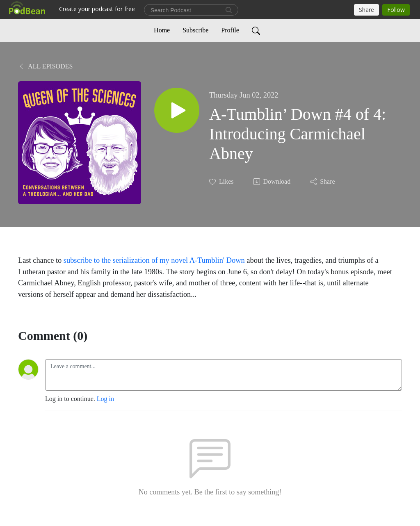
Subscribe (195, 30)
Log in (105, 399)
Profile (230, 30)
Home (162, 30)
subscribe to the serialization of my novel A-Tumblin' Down (154, 260)
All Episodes (45, 66)
